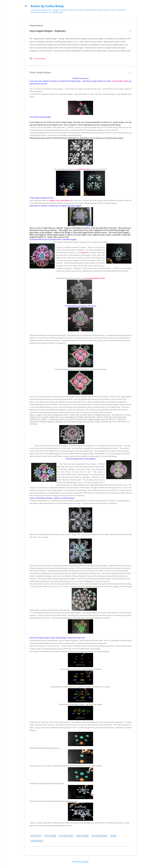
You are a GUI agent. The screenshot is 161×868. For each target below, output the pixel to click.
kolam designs (82, 836)
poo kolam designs (99, 836)
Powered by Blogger (81, 862)
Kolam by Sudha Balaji (47, 6)
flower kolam (36, 836)
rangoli (113, 836)
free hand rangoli (66, 836)
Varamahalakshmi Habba (95, 278)
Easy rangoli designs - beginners (48, 31)
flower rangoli (50, 836)
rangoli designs (37, 841)
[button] (130, 31)
